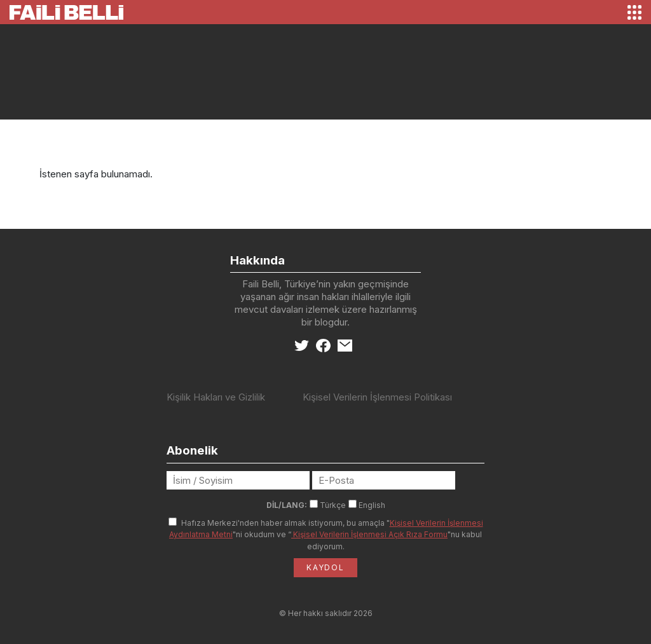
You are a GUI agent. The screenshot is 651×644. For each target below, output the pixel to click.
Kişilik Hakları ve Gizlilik (216, 397)
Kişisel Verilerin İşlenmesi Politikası (377, 397)
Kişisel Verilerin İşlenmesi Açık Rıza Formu (369, 534)
